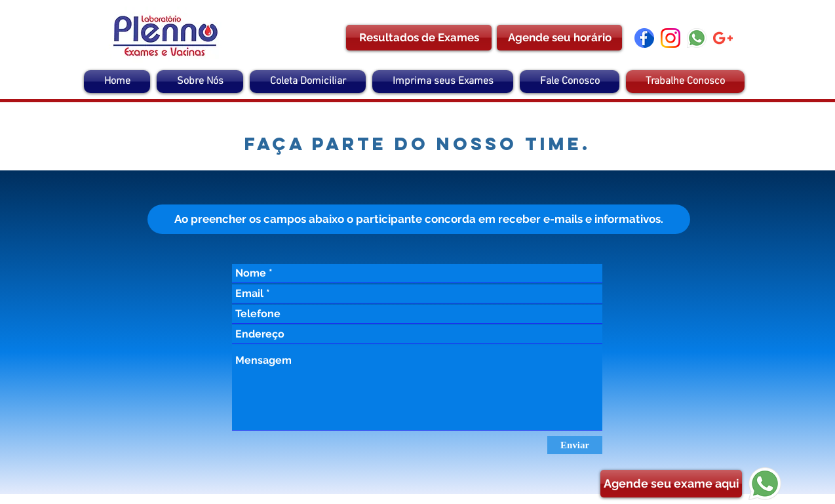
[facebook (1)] (644, 38)
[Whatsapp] (697, 38)
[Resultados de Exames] (419, 38)
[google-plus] (723, 38)
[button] (419, 219)
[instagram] (670, 38)
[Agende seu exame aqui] (671, 484)
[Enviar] (575, 445)
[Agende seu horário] (559, 38)
